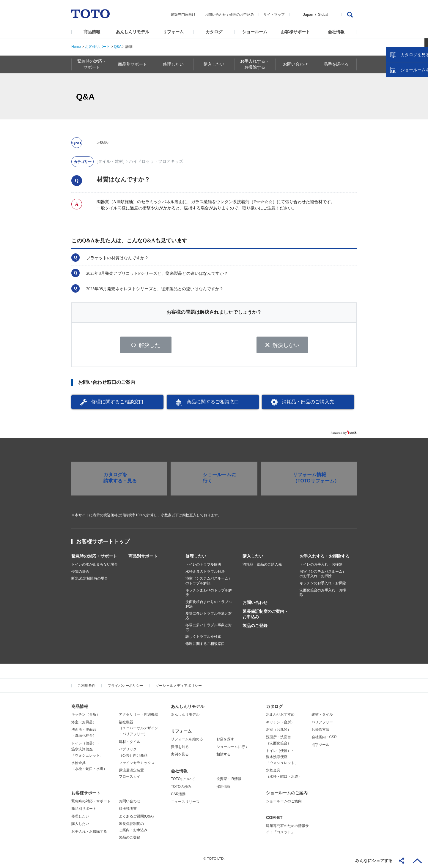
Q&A (118, 47)
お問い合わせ (215, 15)
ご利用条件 (86, 687)
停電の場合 (80, 574)
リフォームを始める (187, 741)
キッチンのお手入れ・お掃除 (323, 585)
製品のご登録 (255, 628)
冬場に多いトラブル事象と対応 (209, 629)
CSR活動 (178, 796)
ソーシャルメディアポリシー (179, 687)
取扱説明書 (128, 811)
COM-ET (274, 820)
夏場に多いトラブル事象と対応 (209, 618)
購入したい (253, 558)
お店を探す (225, 741)
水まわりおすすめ (280, 717)
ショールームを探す (408, 127)
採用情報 (224, 789)
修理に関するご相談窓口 (117, 404)
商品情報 (92, 32)
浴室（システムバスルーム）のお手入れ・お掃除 (323, 576)
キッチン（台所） (86, 717)
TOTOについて (183, 781)
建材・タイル (130, 744)
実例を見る (180, 756)
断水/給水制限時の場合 (90, 580)
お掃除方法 (320, 732)
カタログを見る (404, 112)
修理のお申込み (242, 15)
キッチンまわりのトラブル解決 (209, 594)
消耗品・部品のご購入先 (308, 404)
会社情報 (336, 32)
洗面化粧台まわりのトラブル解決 (209, 606)
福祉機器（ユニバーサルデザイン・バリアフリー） (139, 730)
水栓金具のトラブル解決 (205, 574)
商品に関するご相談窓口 (213, 404)
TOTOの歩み (181, 789)
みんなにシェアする (374, 861)
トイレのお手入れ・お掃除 (321, 566)
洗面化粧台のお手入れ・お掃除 (323, 594)
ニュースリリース (185, 804)
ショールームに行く (232, 749)
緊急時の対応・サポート (94, 558)
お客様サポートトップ (103, 544)
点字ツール (320, 747)
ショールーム (255, 32)
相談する (224, 756)
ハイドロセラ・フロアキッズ (156, 161)
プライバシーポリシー (125, 687)
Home (76, 47)
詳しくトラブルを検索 (203, 639)
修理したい (196, 558)
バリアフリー (322, 724)
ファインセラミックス (137, 765)
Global (323, 15)
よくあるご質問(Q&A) (136, 818)
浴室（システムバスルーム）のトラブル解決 (209, 583)
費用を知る (180, 749)
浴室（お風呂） (84, 724)
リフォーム (173, 32)
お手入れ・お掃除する (89, 833)
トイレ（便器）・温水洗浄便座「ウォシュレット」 (87, 751)
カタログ (214, 32)
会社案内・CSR (324, 739)
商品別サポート (143, 558)
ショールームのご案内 (287, 795)
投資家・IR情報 (229, 781)
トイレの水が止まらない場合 (95, 566)
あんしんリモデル (133, 32)
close (421, 97)
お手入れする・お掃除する (325, 558)
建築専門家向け (183, 15)
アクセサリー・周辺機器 (139, 717)
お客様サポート (295, 32)
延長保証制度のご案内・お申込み (265, 616)
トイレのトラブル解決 (203, 566)
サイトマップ (274, 15)
